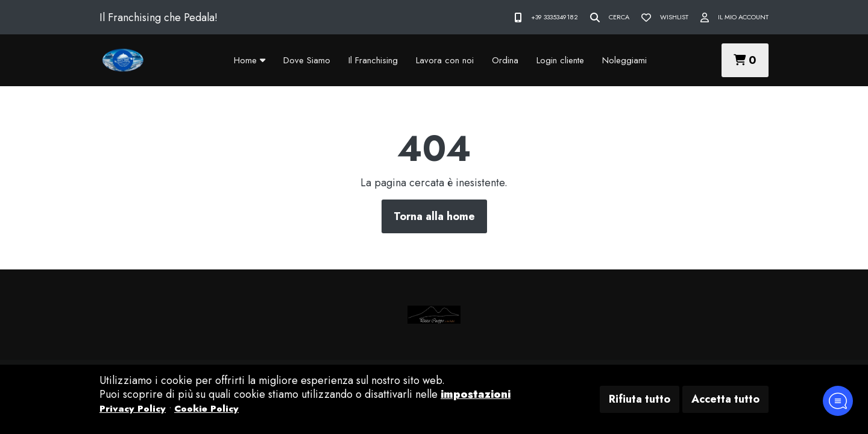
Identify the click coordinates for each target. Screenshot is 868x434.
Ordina (505, 60)
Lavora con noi (445, 60)
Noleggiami (624, 60)
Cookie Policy (206, 409)
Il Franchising (373, 60)
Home (250, 60)
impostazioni (476, 394)
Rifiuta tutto (640, 399)
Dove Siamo (307, 60)
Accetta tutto (725, 399)
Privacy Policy (133, 409)
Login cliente (560, 60)
